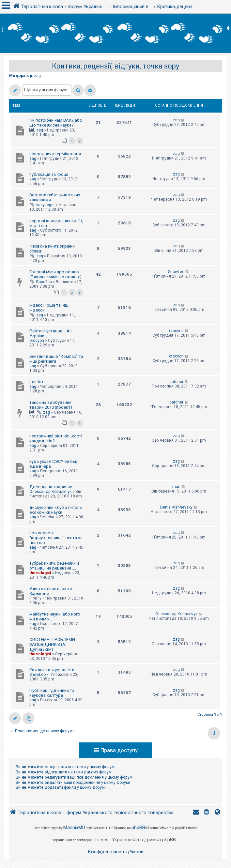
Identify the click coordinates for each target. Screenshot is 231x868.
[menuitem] (207, 813)
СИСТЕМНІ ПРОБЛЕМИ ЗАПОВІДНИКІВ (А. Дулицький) (52, 644)
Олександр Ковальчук (50, 492)
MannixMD (74, 828)
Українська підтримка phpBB (144, 840)
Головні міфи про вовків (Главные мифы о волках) (55, 274)
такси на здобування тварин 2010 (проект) (51, 405)
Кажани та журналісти (52, 670)
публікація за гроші (49, 174)
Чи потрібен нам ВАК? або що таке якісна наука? (56, 123)
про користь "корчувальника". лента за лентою (56, 538)
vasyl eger (46, 205)
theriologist (40, 573)
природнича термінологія (55, 154)
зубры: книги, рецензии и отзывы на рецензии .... (54, 566)
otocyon (37, 341)
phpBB (138, 828)
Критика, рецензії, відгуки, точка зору (115, 66)
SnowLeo (176, 272)
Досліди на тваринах (51, 487)
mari (176, 487)
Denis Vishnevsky (176, 507)
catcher (176, 382)
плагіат (37, 382)
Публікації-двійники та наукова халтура (52, 693)
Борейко (44, 282)
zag (37, 76)
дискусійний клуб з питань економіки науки (56, 510)
